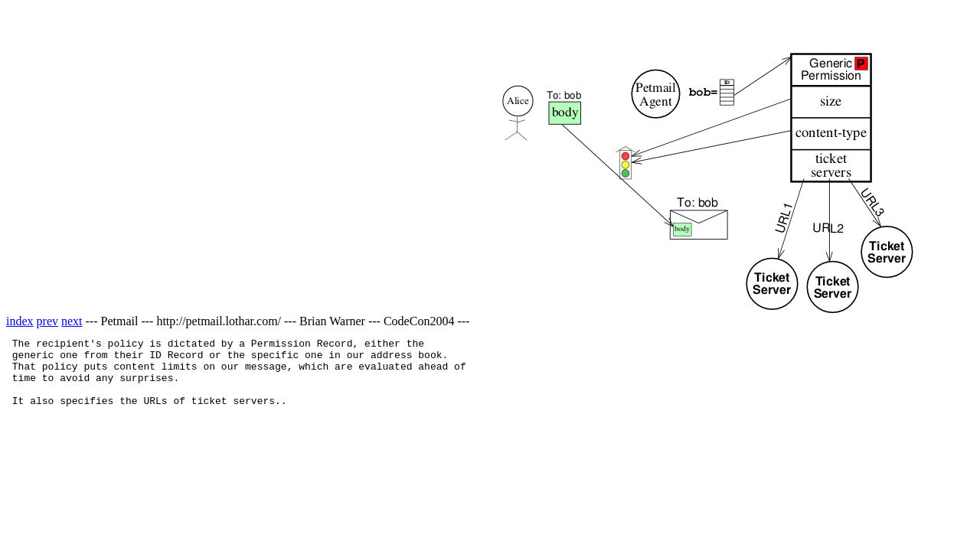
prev (47, 321)
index (20, 321)
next (72, 321)
